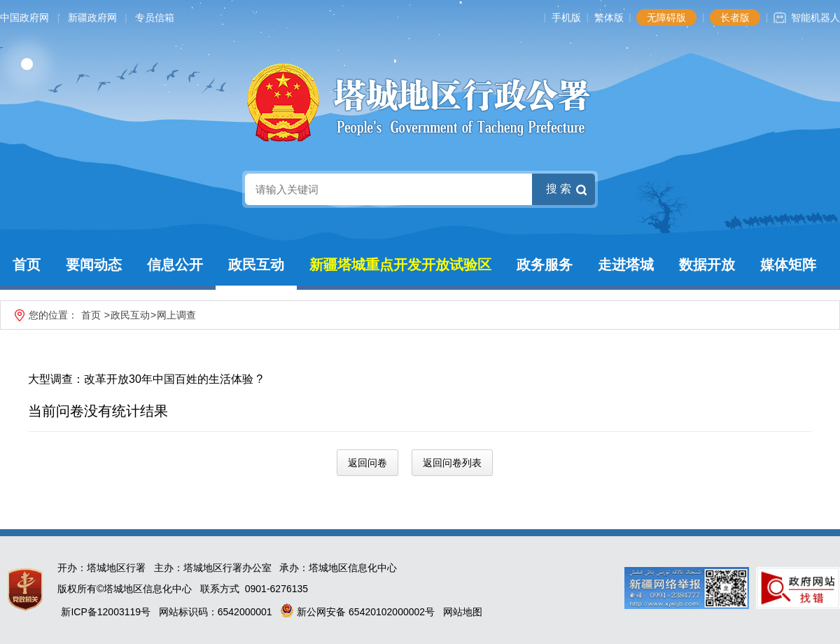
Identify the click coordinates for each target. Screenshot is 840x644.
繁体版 (609, 17)
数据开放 (707, 265)
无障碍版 (666, 17)
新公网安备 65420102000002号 (357, 612)
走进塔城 (626, 265)
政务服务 (545, 265)
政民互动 (256, 265)
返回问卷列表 (452, 463)
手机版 (566, 17)
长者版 (735, 17)
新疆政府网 (92, 17)
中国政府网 (24, 17)
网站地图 (463, 612)
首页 (27, 265)
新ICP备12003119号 (106, 612)
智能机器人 (815, 17)
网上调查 (176, 315)
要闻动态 (94, 265)
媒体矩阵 (788, 265)
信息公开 (175, 265)
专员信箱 (155, 17)
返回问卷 (367, 463)
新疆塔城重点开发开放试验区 (400, 265)
